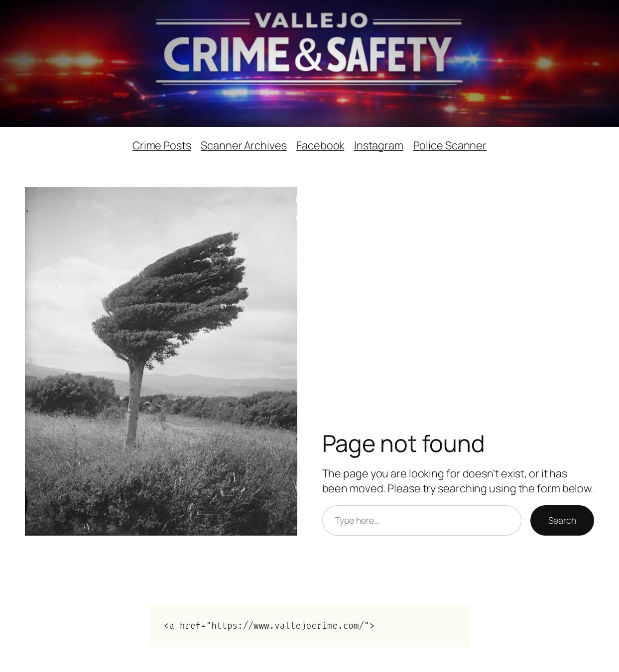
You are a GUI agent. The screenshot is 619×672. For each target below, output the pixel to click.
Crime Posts (162, 145)
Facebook (320, 145)
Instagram (379, 145)
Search (562, 520)
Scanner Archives (244, 145)
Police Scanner (450, 145)
